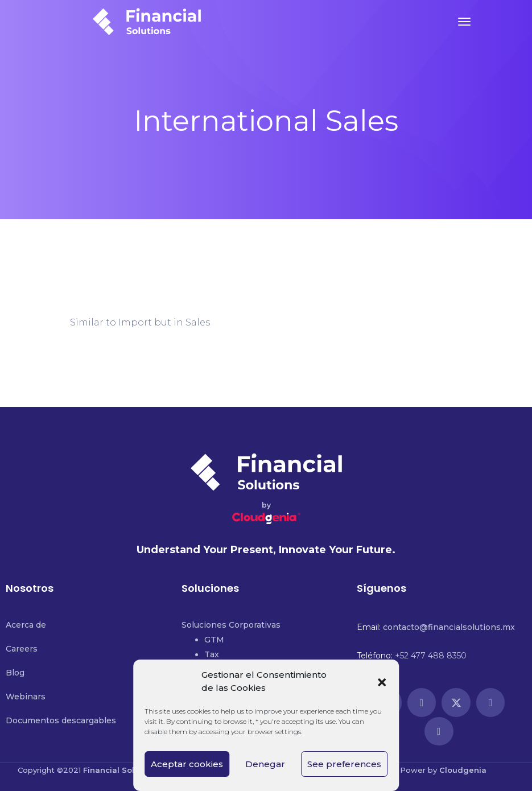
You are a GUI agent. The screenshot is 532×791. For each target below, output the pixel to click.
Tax (212, 654)
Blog (15, 673)
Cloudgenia (463, 770)
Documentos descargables (61, 720)
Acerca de (26, 625)
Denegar (265, 764)
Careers (22, 649)
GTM (214, 640)
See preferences (344, 764)
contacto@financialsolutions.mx (449, 627)
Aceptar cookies (187, 764)
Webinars (26, 697)
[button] (382, 681)
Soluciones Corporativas (231, 625)
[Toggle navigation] (464, 22)
